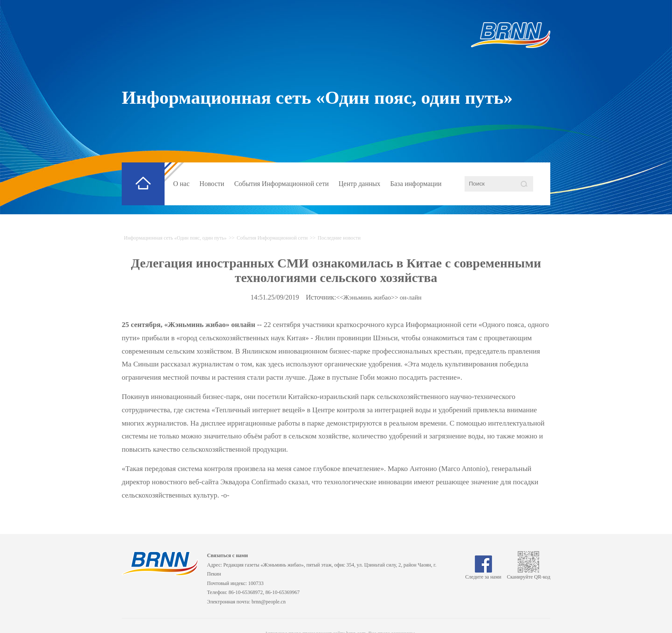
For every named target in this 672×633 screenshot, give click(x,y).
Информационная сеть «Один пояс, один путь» (317, 97)
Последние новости (339, 238)
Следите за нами (483, 574)
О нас (181, 184)
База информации (416, 184)
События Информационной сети (281, 184)
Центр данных (360, 184)
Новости (212, 184)
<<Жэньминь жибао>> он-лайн (379, 297)
